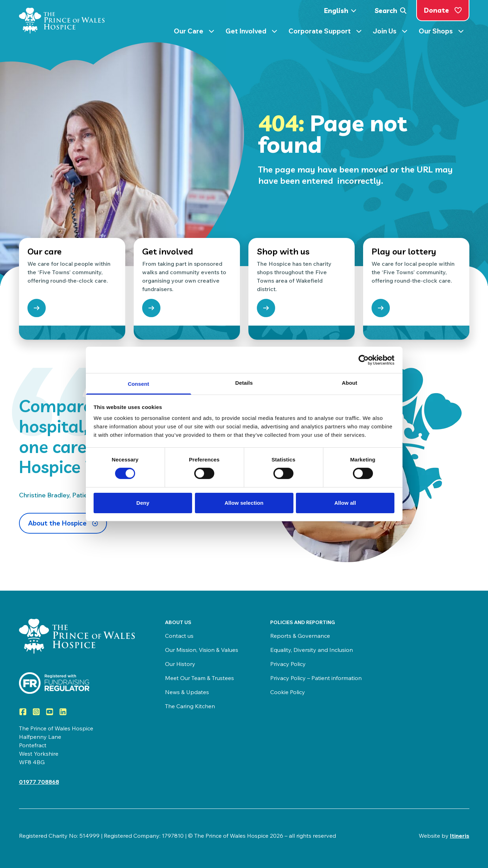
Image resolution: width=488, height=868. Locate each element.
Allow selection (244, 503)
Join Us (390, 32)
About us (178, 622)
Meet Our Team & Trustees (199, 678)
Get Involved (251, 32)
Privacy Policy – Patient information (316, 678)
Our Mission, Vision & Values (202, 650)
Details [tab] (244, 383)
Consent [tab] (138, 384)
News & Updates (187, 692)
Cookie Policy (288, 692)
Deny (143, 503)
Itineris (460, 836)
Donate (443, 10)
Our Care (194, 32)
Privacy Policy (288, 664)
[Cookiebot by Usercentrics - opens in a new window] (364, 360)
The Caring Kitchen (190, 706)
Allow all (345, 503)
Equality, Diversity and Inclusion (312, 650)
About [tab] (350, 383)
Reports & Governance (300, 636)
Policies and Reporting (303, 622)
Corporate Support (325, 32)
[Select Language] (342, 11)
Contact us (179, 636)
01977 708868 (39, 782)
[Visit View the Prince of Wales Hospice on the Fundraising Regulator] (78, 683)
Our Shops (441, 32)
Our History (180, 664)
